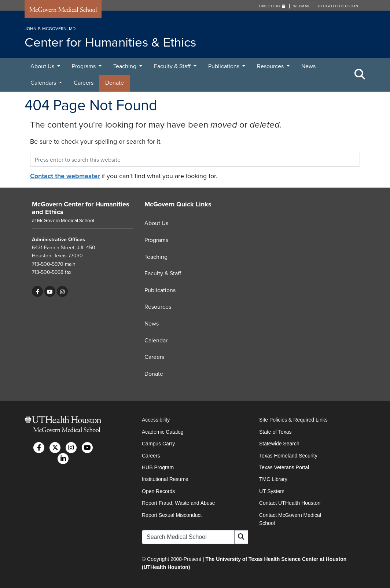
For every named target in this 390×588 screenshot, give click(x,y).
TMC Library (273, 479)
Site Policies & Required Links (293, 420)
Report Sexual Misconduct (172, 515)
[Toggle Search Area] (360, 75)
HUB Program (158, 467)
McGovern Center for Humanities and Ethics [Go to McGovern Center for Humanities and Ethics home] (81, 208)
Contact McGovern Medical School (290, 519)
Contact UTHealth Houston (290, 503)
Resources (271, 66)
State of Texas (275, 432)
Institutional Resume (165, 479)
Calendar (156, 341)
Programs (84, 66)
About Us (43, 66)
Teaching (126, 66)
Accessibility (156, 420)
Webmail (302, 6)
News (308, 66)
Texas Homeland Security (288, 456)
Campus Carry (158, 444)
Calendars (44, 83)
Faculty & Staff (173, 66)
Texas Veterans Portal (284, 467)
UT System (272, 491)
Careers (84, 83)
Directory (272, 6)
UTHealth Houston (338, 6)
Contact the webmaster (65, 176)
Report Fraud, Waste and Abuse (178, 503)
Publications (225, 66)
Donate (115, 83)
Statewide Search (279, 444)
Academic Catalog (163, 432)
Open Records (158, 491)
